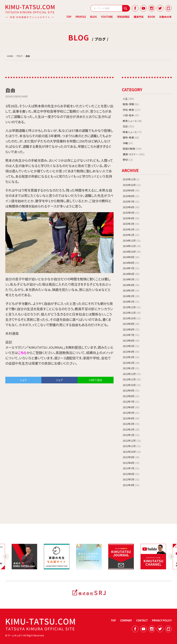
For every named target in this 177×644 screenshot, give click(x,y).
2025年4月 (131, 218)
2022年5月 (131, 413)
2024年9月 (131, 257)
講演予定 (139, 17)
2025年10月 (132, 185)
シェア (23, 380)
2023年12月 (132, 307)
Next (171, 557)
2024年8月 (131, 263)
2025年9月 (131, 190)
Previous (6, 557)
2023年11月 (132, 313)
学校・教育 (132, 110)
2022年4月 (131, 418)
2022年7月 (131, 402)
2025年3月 (131, 224)
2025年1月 (131, 235)
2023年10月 (132, 318)
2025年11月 (131, 179)
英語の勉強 (132, 149)
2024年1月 (131, 302)
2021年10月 (132, 452)
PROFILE (81, 17)
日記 (128, 126)
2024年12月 (132, 240)
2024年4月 (131, 285)
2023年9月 (131, 324)
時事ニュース (132, 132)
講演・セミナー (134, 154)
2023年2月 (131, 363)
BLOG (93, 17)
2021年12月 (132, 441)
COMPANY (126, 620)
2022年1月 (131, 435)
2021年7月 (131, 468)
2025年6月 (131, 207)
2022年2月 (131, 429)
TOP (69, 17)
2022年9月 (131, 390)
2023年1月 (131, 368)
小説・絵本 (131, 115)
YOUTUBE (107, 17)
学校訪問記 (123, 17)
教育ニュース (132, 121)
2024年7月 (131, 268)
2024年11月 (132, 246)
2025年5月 (131, 213)
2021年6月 (131, 474)
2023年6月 (131, 340)
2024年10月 (132, 252)
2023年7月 (131, 335)
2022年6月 (131, 407)
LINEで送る (95, 380)
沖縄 (128, 143)
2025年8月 (131, 196)
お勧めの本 (165, 17)
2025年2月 (131, 229)
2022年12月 (132, 374)
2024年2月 (131, 296)
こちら (22, 353)
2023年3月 (131, 357)
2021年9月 (131, 457)
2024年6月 (131, 274)
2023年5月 (131, 346)
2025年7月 (131, 201)
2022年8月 (131, 396)
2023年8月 (131, 329)
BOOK (151, 17)
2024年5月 (131, 279)
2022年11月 (132, 379)
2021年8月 (131, 463)
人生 (128, 99)
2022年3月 (131, 424)
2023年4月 (131, 352)
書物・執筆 (131, 137)
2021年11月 (132, 446)
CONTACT (142, 620)
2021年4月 (131, 485)
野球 (128, 160)
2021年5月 (131, 479)
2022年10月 (132, 385)
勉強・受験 (131, 104)
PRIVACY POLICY (162, 620)
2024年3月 (131, 290)
